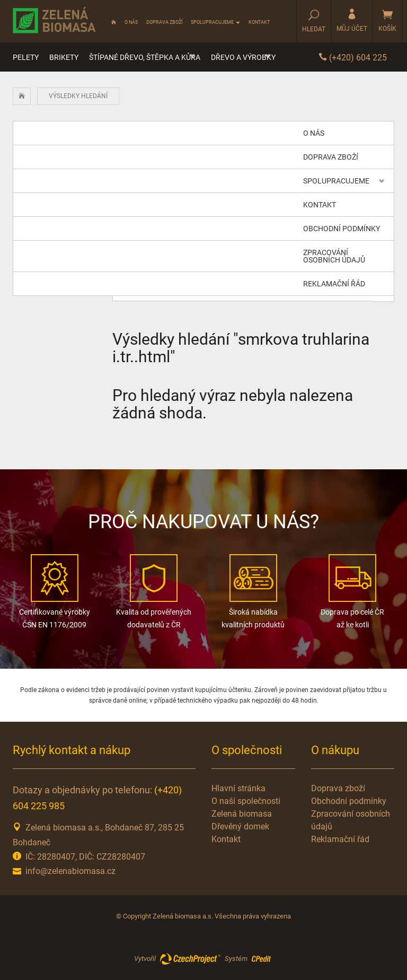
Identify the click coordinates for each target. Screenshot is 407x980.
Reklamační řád (334, 284)
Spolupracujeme (215, 22)
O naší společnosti (246, 801)
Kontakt (259, 22)
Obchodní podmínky (342, 229)
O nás (131, 22)
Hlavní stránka (238, 788)
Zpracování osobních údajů (334, 256)
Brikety (64, 57)
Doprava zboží (164, 22)
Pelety (26, 57)
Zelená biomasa (242, 814)
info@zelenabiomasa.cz (70, 871)
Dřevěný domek (240, 826)
